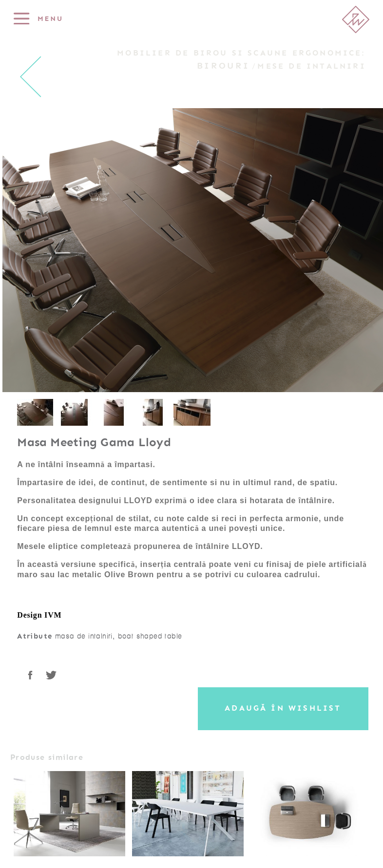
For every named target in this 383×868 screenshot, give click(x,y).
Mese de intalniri (311, 66)
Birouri (223, 66)
